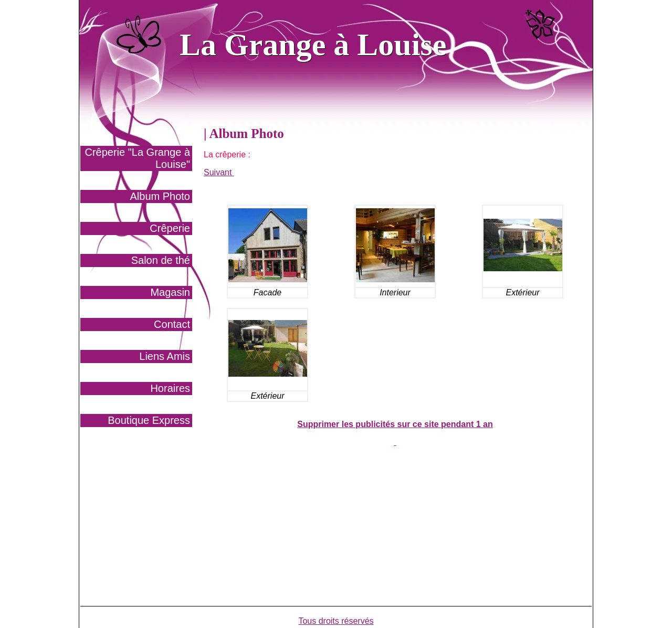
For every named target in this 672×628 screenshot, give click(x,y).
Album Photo (160, 196)
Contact (172, 324)
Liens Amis (165, 356)
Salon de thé (161, 260)
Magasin (170, 292)
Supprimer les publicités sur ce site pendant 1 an (395, 424)
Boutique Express (149, 420)
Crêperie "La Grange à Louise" (137, 158)
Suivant (219, 172)
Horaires (170, 388)
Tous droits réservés (336, 621)
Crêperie (170, 228)
